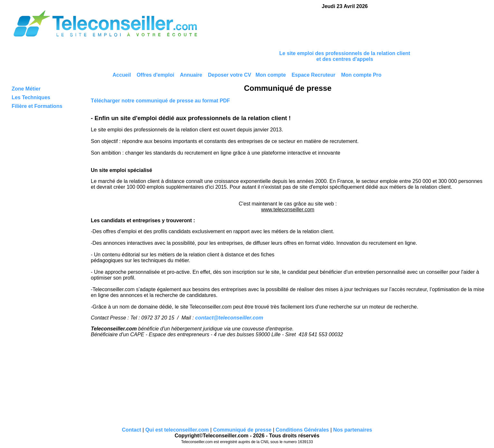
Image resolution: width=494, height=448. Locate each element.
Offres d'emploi (155, 75)
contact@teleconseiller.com (229, 318)
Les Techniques (31, 97)
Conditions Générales (302, 430)
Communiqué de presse (242, 430)
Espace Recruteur (313, 75)
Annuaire (191, 75)
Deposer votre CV (230, 75)
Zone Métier (26, 89)
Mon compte (271, 75)
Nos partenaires (352, 430)
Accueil (122, 75)
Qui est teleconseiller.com (177, 430)
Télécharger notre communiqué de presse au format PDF (160, 101)
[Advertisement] (345, 30)
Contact (132, 430)
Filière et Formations (37, 106)
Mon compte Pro (361, 75)
